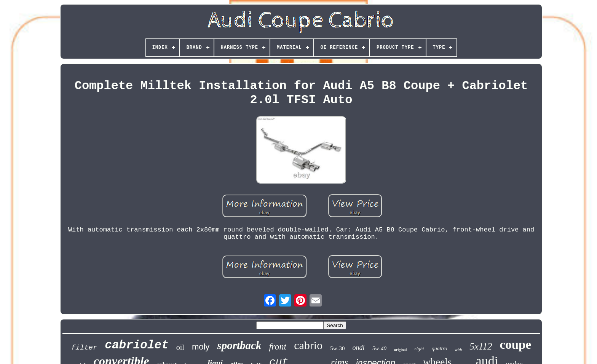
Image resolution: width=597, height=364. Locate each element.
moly (201, 347)
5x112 (481, 346)
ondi (358, 348)
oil (180, 347)
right (419, 349)
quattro (440, 349)
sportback (239, 345)
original (400, 350)
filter (84, 348)
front (278, 346)
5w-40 (379, 348)
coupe (516, 345)
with (458, 350)
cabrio (308, 345)
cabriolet (136, 345)
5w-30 (337, 348)
